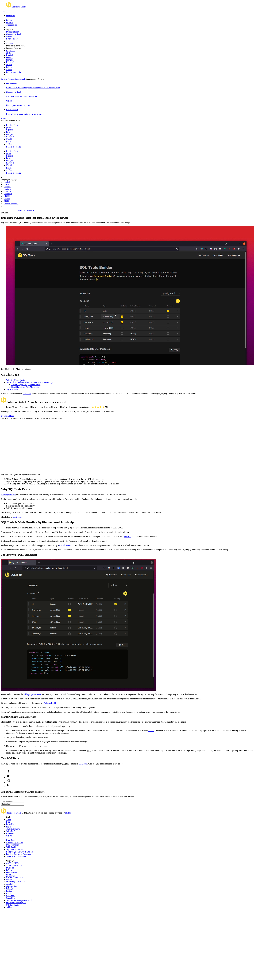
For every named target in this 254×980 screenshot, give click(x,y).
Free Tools (11, 840)
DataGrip (10, 868)
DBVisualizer (12, 872)
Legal (9, 826)
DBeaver (10, 870)
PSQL (9, 893)
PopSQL (10, 889)
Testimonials (11, 25)
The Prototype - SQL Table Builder (26, 385)
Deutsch (10, 57)
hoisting (152, 731)
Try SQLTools (12, 389)
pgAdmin (10, 884)
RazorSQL (11, 896)
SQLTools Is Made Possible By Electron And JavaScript (29, 382)
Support (9, 29)
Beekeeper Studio (8, 495)
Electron (128, 537)
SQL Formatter (12, 845)
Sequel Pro (11, 898)
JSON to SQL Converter (16, 856)
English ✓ (10, 51)
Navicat (9, 879)
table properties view (32, 694)
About (9, 820)
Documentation (13, 32)
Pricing (9, 20)
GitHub (9, 36)
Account (10, 43)
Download (11, 16)
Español (10, 55)
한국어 (9, 70)
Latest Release (12, 39)
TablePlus (10, 907)
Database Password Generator (19, 854)
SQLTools (27, 394)
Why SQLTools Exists (15, 380)
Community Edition (14, 842)
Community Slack (14, 34)
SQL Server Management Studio (20, 900)
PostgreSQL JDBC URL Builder (20, 852)
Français (10, 60)
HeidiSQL (10, 875)
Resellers (10, 833)
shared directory (66, 545)
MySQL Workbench (15, 877)
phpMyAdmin (12, 886)
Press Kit (10, 824)
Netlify (68, 813)
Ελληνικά (10, 62)
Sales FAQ (11, 831)
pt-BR (9, 53)
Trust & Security (13, 829)
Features (10, 23)
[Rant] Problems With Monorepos (25, 387)
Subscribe (6, 804)
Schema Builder (51, 703)
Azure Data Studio (14, 865)
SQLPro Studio (13, 905)
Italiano (9, 67)
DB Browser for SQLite (16, 903)
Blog (8, 822)
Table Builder (12, 847)
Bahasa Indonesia (13, 72)
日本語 (9, 65)
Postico (9, 891)
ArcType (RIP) (12, 863)
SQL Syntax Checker (15, 849)
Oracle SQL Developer (16, 882)
